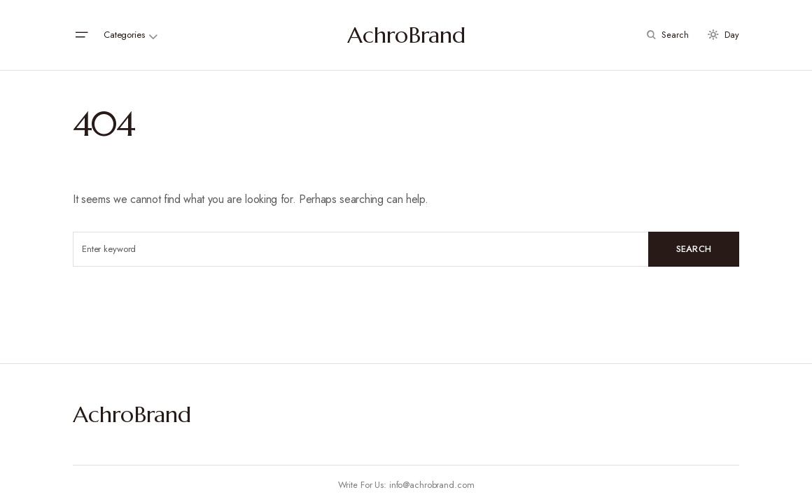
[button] (81, 35)
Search (694, 249)
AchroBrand (406, 35)
